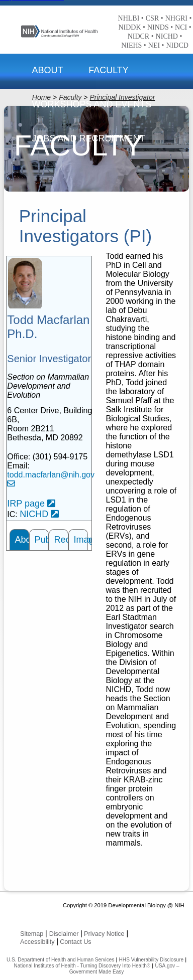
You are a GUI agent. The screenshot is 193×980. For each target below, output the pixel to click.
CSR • (155, 18)
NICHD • (169, 36)
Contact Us (75, 942)
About (47, 70)
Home (41, 97)
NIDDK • (132, 27)
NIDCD (177, 45)
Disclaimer (64, 934)
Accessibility (37, 942)
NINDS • (160, 27)
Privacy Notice (104, 934)
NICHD (39, 514)
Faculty (109, 70)
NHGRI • (179, 18)
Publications (42, 540)
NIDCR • (141, 36)
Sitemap (32, 934)
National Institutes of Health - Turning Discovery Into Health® (82, 966)
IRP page (31, 504)
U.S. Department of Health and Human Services (61, 960)
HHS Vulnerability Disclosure (151, 960)
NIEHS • (134, 45)
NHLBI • (131, 18)
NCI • (183, 27)
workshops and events (91, 104)
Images (81, 540)
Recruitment (61, 540)
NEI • (156, 45)
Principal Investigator (122, 97)
